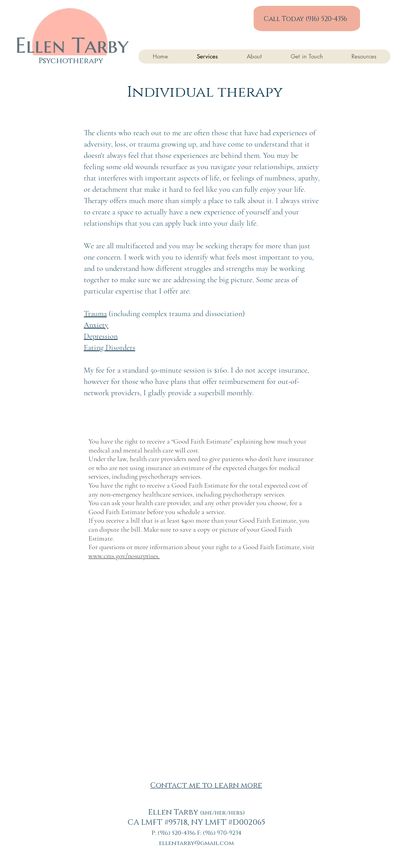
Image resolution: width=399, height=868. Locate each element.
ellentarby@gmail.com (196, 843)
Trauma (95, 314)
